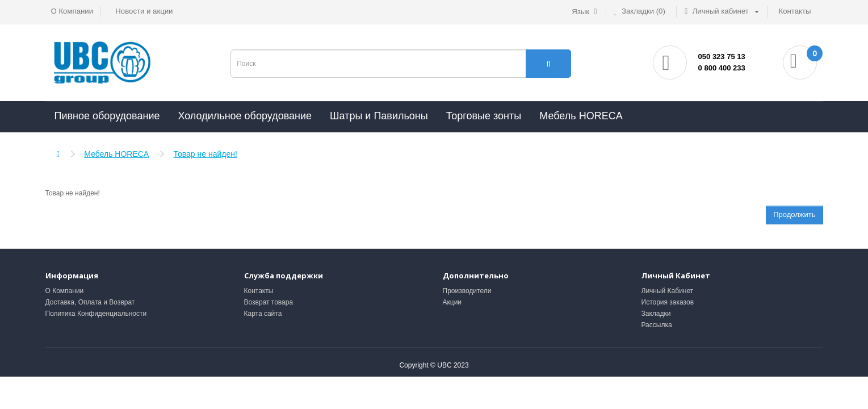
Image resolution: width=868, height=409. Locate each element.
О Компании (65, 291)
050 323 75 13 (722, 57)
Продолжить (794, 214)
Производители (467, 291)
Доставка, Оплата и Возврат (90, 302)
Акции (452, 302)
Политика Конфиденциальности (96, 314)
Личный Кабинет (668, 291)
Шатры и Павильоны (379, 116)
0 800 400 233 (722, 68)
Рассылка (657, 325)
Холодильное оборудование (245, 116)
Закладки (656, 314)
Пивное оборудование (107, 116)
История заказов (668, 302)
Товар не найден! (206, 154)
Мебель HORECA (581, 116)
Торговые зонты (484, 116)
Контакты (259, 291)
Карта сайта (263, 314)
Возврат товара (269, 302)
